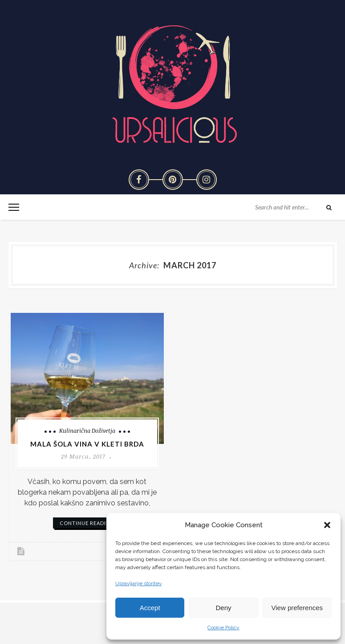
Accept (150, 608)
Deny (223, 608)
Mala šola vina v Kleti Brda (87, 444)
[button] (327, 525)
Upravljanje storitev (138, 583)
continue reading (87, 523)
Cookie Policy (223, 628)
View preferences (297, 608)
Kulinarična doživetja (87, 431)
